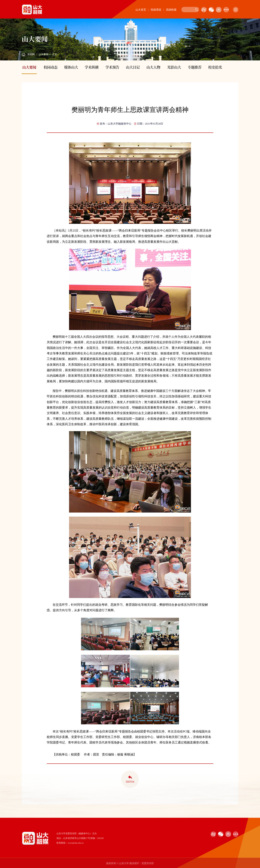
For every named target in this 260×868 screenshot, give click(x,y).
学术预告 (112, 67)
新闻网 (31, 54)
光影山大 (174, 67)
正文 (55, 54)
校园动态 (51, 67)
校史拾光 (215, 67)
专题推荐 (195, 67)
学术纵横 (92, 67)
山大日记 (133, 67)
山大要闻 (43, 54)
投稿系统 (156, 10)
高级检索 (171, 10)
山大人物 (153, 67)
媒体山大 (71, 67)
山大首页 (141, 10)
